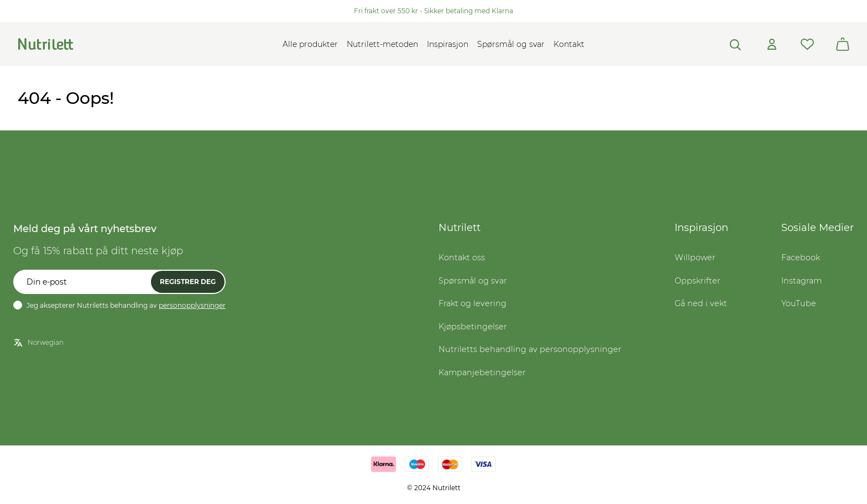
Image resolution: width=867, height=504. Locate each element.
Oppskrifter (698, 281)
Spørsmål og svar (511, 44)
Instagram (801, 281)
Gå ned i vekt (701, 303)
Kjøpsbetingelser (473, 327)
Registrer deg (188, 282)
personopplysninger (192, 305)
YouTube (799, 303)
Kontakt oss (462, 258)
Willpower (695, 258)
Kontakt (569, 44)
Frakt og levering (472, 303)
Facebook (801, 258)
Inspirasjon (448, 44)
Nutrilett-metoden (382, 44)
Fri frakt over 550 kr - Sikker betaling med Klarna (433, 11)
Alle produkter (310, 44)
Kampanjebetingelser (482, 372)
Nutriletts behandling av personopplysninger (530, 349)
